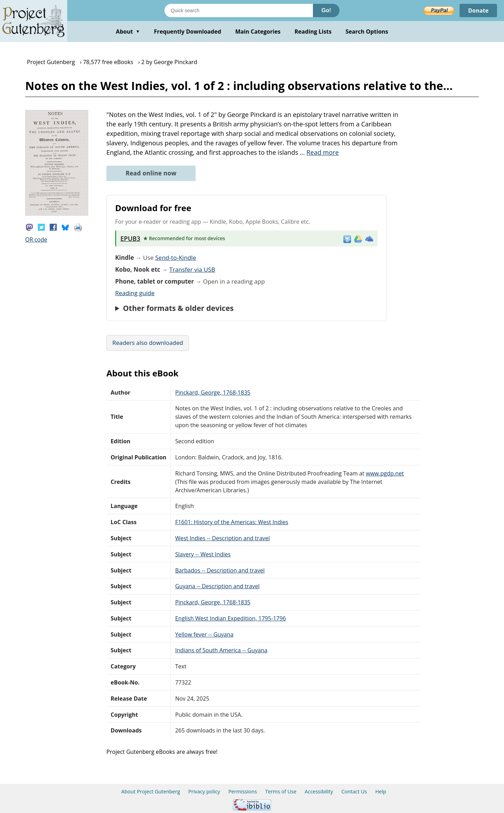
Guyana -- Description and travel (217, 586)
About (128, 32)
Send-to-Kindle (176, 258)
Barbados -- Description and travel (220, 570)
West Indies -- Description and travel (222, 538)
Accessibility (319, 791)
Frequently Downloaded (188, 32)
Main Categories (258, 32)
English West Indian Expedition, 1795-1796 (230, 618)
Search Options (367, 32)
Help (381, 791)
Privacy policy (204, 791)
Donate (478, 11)
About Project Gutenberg (151, 791)
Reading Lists (313, 32)
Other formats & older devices (178, 308)
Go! (326, 10)
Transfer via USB (192, 269)
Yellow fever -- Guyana (204, 634)
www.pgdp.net (385, 473)
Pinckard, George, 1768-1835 (213, 392)
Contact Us (354, 791)
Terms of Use (281, 791)
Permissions (243, 791)
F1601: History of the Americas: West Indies (232, 522)
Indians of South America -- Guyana (221, 650)
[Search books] (239, 11)
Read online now (151, 173)
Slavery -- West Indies (203, 554)
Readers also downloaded (148, 343)
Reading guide (135, 293)
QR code (36, 239)
